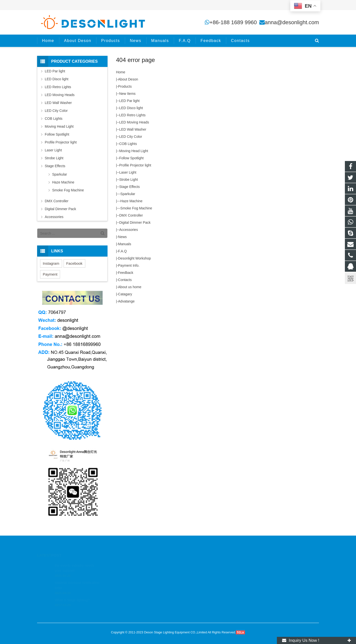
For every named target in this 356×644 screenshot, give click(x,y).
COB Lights (128, 144)
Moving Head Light (134, 151)
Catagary (125, 294)
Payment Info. (129, 265)
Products (125, 86)
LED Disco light (131, 108)
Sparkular (128, 194)
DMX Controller (131, 215)
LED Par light (129, 101)
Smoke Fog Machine (136, 208)
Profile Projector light (135, 165)
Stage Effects (129, 187)
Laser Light (128, 172)
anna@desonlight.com (292, 22)
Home (121, 72)
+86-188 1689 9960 (233, 22)
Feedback (126, 273)
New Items (127, 94)
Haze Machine (132, 201)
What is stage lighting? (72, 593)
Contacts (125, 280)
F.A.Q (122, 251)
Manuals (125, 244)
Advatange (126, 301)
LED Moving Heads (134, 122)
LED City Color (131, 137)
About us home (130, 287)
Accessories (128, 230)
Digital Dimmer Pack (135, 222)
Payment (50, 274)
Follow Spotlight (131, 158)
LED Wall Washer (133, 129)
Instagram (51, 263)
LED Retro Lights (132, 115)
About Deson (128, 79)
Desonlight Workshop (135, 258)
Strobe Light (129, 180)
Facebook (74, 263)
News (122, 237)
